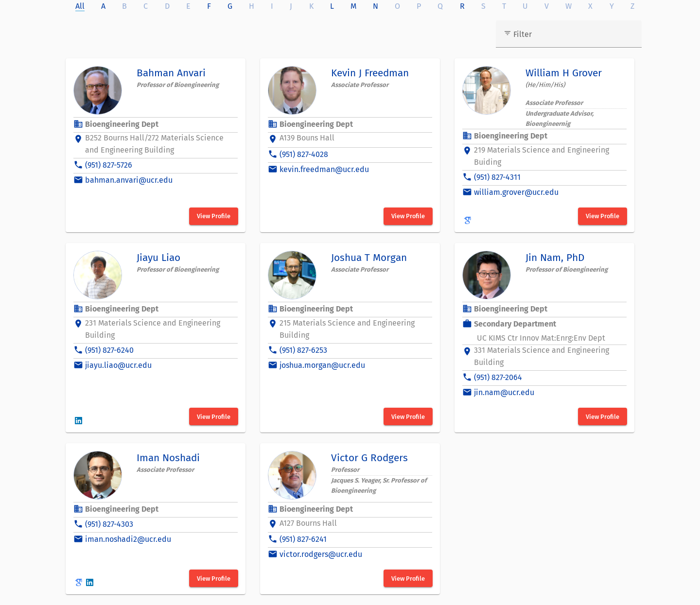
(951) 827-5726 (109, 165)
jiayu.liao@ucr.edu (118, 365)
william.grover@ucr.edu (516, 192)
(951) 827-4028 (304, 154)
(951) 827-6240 (109, 350)
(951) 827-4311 (497, 177)
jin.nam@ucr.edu (504, 392)
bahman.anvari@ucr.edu (129, 180)
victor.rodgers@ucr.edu (321, 554)
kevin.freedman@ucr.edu (324, 169)
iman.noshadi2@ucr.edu (128, 539)
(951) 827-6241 (303, 539)
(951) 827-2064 (498, 377)
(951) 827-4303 (109, 524)
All (80, 6)
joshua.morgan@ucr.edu (322, 365)
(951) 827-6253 (303, 350)
